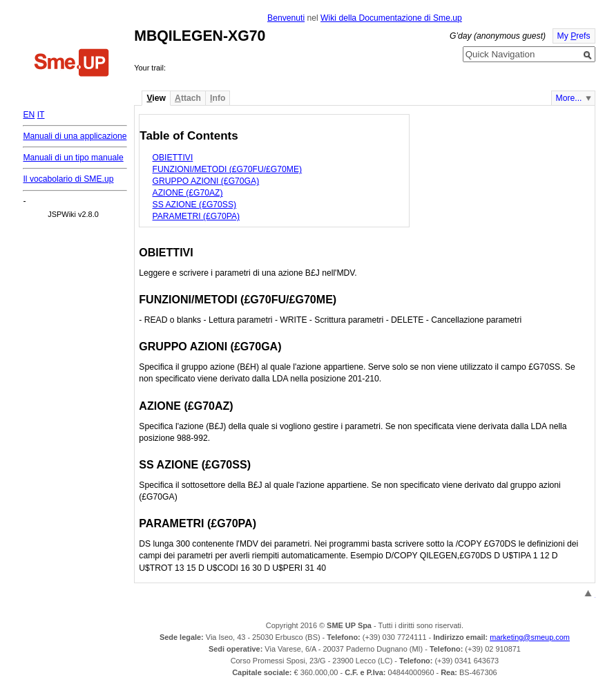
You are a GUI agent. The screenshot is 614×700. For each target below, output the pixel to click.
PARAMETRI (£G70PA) (196, 216)
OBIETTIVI (173, 158)
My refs (574, 36)
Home (72, 64)
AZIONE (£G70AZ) (188, 193)
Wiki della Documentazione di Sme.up (391, 18)
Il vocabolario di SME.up (68, 179)
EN (29, 115)
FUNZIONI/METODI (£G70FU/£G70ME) (228, 169)
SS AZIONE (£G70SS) (195, 205)
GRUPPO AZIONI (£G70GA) (206, 181)
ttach (188, 98)
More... (569, 98)
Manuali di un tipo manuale (73, 158)
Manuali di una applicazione (75, 136)
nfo (218, 98)
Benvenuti (286, 18)
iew (156, 98)
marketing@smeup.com (530, 637)
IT (41, 115)
